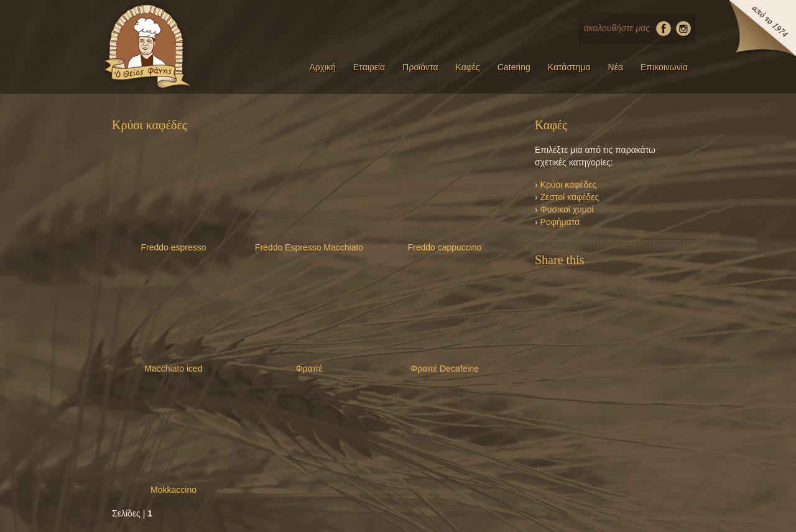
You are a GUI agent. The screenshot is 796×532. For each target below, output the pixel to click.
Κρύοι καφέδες (569, 185)
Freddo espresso (173, 247)
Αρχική (322, 67)
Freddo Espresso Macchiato (309, 247)
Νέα (616, 67)
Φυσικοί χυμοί (567, 209)
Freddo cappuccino (444, 247)
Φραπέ (309, 369)
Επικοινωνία (664, 67)
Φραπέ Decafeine (445, 369)
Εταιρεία (369, 67)
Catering (514, 67)
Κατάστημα (569, 67)
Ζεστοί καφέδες (570, 197)
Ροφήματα (560, 222)
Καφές (468, 67)
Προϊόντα (420, 67)
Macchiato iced (173, 369)
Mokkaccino (174, 490)
